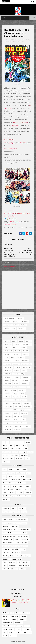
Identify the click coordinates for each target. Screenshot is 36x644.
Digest (5, 616)
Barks (21, 341)
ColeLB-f (8, 354)
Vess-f (16, 423)
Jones (24, 371)
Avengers (6, 526)
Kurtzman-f (26, 377)
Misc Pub (19, 489)
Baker (14, 341)
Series (19, 632)
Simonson (27, 407)
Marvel (10, 489)
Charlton (6, 473)
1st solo (16, 325)
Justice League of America (12, 552)
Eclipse (22, 476)
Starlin (16, 413)
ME (4, 489)
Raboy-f (7, 397)
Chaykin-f (23, 348)
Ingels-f (16, 371)
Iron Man (6, 549)
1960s (14, 40)
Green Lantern (8, 543)
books (18, 222)
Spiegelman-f (25, 410)
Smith (7, 410)
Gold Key (6, 486)
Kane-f (15, 374)
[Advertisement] (18, 290)
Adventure (7, 452)
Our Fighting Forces (23, 556)
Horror (30, 452)
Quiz (5, 632)
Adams (7, 341)
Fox (4, 483)
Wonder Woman (24, 566)
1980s (5, 449)
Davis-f (25, 354)
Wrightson (8, 430)
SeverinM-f (8, 407)
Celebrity (6, 508)
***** (22, 442)
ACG (5, 470)
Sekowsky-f (16, 403)
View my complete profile (19, 603)
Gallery (14, 619)
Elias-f (13, 357)
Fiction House (16, 480)
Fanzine (24, 616)
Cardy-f (14, 348)
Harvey (14, 486)
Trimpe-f (8, 423)
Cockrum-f (8, 351)
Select (11, 632)
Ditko (6, 357)
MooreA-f (8, 387)
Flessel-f (16, 361)
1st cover (20, 318)
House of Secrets (9, 546)
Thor (5, 566)
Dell (29, 473)
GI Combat (25, 539)
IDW (21, 486)
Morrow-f (17, 387)
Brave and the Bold (9, 530)
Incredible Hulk (22, 546)
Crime (15, 452)
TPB (25, 632)
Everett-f (8, 361)
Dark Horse (21, 473)
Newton (26, 387)
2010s (25, 449)
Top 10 (5, 636)
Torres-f (16, 420)
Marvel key (22, 328)
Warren (27, 496)
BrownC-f (8, 344)
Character (26, 613)
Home (7, 213)
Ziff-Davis (6, 499)
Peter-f (7, 393)
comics (12, 222)
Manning (15, 380)
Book (18, 613)
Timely (5, 496)
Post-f (22, 393)
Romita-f (15, 400)
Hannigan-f (8, 367)
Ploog (15, 393)
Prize (5, 493)
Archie (11, 470)
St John (19, 493)
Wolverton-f (18, 426)
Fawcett (6, 480)
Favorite (6, 619)
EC (4, 476)
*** (9, 40)
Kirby (28, 40)
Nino (6, 390)
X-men (22, 569)
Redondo (16, 397)
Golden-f (16, 364)
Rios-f (24, 397)
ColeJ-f (25, 351)
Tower (12, 496)
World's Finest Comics (10, 569)
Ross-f (23, 400)
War (27, 458)
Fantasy (22, 452)
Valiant (20, 496)
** (7, 442)
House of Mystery (21, 543)
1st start (24, 325)
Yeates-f (17, 430)
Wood (27, 426)
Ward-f (23, 423)
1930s (28, 442)
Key (14, 328)
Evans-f (21, 357)
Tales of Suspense (9, 562)
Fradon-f (25, 361)
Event (14, 508)
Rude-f (7, 403)
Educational (14, 616)
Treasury (13, 636)
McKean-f (8, 384)
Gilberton (12, 483)
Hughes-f (8, 371)
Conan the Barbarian (10, 533)
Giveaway (22, 619)
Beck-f (28, 341)
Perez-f (22, 390)
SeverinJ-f (27, 403)
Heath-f (18, 367)
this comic (13, 219)
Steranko (24, 413)
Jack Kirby (14, 125)
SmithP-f (14, 410)
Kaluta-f (7, 374)
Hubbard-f (27, 367)
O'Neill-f (13, 390)
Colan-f (17, 351)
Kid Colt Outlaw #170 (20, 123)
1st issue (7, 322)
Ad (12, 613)
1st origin (15, 322)
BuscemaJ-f (26, 344)
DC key (7, 328)
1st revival (24, 322)
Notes (18, 629)
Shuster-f (18, 407)
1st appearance (9, 318)
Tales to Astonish (23, 562)
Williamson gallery (11, 149)
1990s (12, 449)
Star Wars (6, 559)
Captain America (24, 530)
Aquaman (23, 523)
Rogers (7, 400)
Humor (5, 455)
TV (30, 632)
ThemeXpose (21, 642)
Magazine (18, 623)
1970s (24, 445)
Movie (24, 512)
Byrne (7, 348)
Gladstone (21, 483)
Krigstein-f (8, 377)
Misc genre (14, 455)
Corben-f (17, 354)
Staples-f (8, 413)
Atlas (23, 40)
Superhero (20, 458)
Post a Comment (10, 267)
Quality (12, 493)
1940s (5, 445)
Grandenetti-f (26, 364)
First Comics (27, 480)
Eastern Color (12, 476)
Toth (23, 420)
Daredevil (23, 533)
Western (8, 42)
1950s (11, 445)
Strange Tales (17, 559)
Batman (15, 526)
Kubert (17, 377)
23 (18, 40)
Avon (24, 470)
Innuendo (22, 508)
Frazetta (7, 364)
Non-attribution (8, 629)
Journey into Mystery (18, 549)
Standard (28, 493)
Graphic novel (8, 623)
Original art (27, 629)
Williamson (18, 42)
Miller (16, 384)
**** (17, 442)
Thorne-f (8, 420)
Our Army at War (8, 556)
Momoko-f (24, 384)
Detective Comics (9, 536)
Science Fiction (8, 458)
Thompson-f (18, 416)
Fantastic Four (8, 539)
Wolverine (12, 566)
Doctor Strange (23, 536)
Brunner (17, 344)
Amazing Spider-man (10, 523)
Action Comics (8, 520)
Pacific (27, 489)
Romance (24, 455)
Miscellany (19, 626)
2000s (18, 449)
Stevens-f (8, 416)
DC (13, 473)
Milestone (16, 512)
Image (28, 486)
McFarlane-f (25, 380)
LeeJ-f (7, 380)
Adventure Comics (21, 520)
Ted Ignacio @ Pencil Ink (22, 600)
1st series (8, 325)
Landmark (6, 512)
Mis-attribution (8, 626)
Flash (17, 539)
